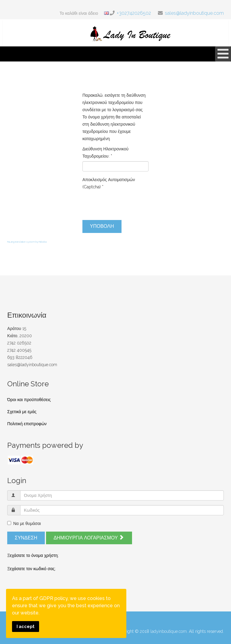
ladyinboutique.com (169, 631)
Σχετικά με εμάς (22, 412)
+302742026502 (134, 13)
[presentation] (128, 204)
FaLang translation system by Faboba (27, 242)
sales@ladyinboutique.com (194, 13)
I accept (26, 626)
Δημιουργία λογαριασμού (88, 538)
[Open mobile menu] (223, 54)
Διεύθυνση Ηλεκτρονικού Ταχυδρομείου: (105, 152)
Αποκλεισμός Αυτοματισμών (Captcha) (109, 183)
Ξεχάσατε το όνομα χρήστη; (33, 555)
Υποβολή (102, 226)
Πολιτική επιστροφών (27, 424)
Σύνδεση (26, 538)
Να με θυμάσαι (24, 523)
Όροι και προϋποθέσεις (29, 400)
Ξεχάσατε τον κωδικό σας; (31, 569)
